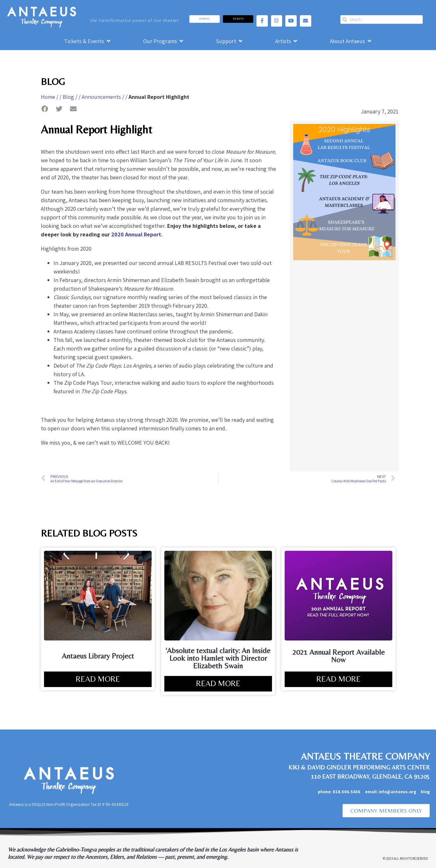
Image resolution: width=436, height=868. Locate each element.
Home (48, 97)
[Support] (230, 41)
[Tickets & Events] (88, 41)
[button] (45, 109)
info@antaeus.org (400, 792)
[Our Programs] (164, 41)
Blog (68, 97)
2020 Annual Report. (137, 234)
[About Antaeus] (351, 41)
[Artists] (287, 41)
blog (425, 792)
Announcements (101, 97)
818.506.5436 (347, 792)
